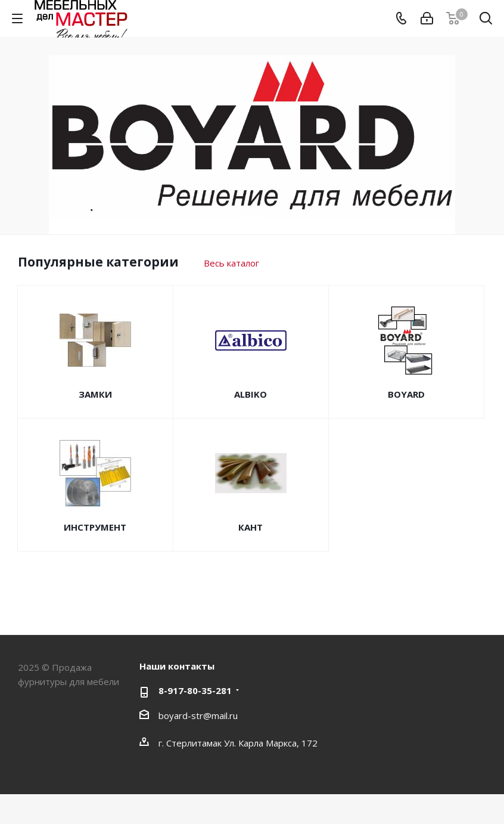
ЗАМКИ (95, 394)
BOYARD (406, 394)
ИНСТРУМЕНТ (95, 527)
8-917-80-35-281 (195, 690)
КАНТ (251, 527)
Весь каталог (231, 263)
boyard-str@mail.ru (198, 715)
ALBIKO (251, 394)
